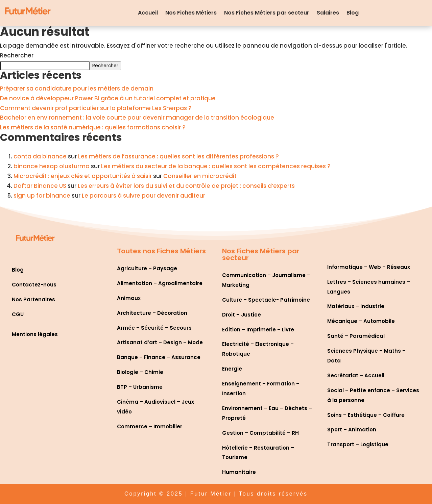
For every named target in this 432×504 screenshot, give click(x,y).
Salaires (328, 13)
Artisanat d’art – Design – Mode (160, 342)
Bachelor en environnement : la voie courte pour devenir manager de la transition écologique (137, 118)
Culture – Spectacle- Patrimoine (266, 300)
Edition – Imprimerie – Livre (258, 330)
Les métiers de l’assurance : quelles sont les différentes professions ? (178, 156)
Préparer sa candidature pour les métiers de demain (77, 89)
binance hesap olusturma (52, 166)
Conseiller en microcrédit (200, 176)
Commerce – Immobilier (150, 426)
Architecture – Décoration (152, 313)
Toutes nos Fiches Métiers (161, 251)
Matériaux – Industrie (356, 306)
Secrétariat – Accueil (356, 375)
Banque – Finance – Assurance (159, 357)
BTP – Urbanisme (140, 387)
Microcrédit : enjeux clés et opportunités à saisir (83, 176)
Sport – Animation (352, 430)
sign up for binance (42, 196)
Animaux (129, 298)
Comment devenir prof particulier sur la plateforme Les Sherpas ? (96, 108)
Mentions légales (35, 334)
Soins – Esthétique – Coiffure (366, 415)
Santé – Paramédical (356, 336)
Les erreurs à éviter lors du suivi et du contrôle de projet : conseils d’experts (186, 186)
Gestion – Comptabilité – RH (260, 433)
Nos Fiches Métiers (191, 13)
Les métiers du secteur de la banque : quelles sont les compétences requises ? (216, 166)
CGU (18, 314)
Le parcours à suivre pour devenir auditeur (143, 196)
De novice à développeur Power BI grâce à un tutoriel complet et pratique (108, 98)
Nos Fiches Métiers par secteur (267, 13)
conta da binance (40, 156)
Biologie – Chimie (140, 372)
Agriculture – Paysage (147, 268)
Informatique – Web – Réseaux (369, 267)
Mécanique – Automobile (361, 321)
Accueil (148, 13)
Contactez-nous (34, 285)
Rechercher (17, 55)
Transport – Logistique (358, 444)
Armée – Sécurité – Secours (154, 328)
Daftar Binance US (40, 186)
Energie (232, 369)
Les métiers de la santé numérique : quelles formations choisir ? (93, 127)
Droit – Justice (242, 315)
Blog (353, 13)
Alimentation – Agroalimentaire (160, 283)
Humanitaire (239, 472)
